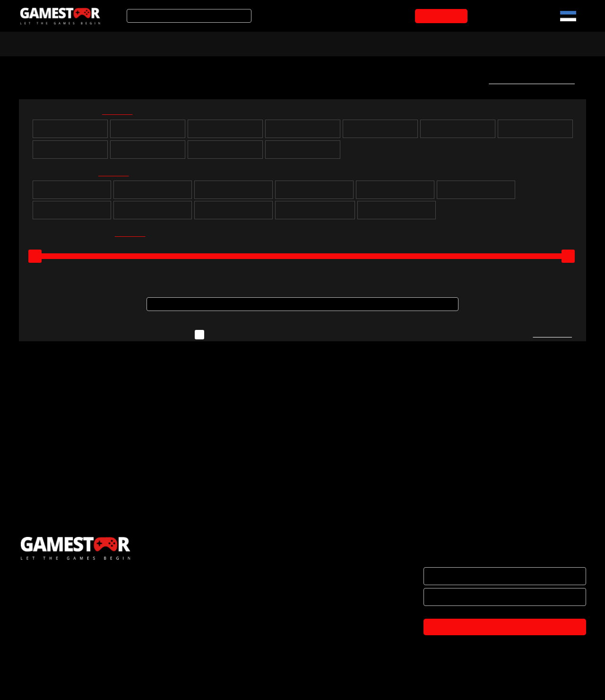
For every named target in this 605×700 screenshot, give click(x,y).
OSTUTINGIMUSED (48, 646)
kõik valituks (123, 113)
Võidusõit (72, 214)
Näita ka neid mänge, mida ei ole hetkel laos (283, 339)
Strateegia (315, 193)
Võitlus (153, 214)
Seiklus (234, 193)
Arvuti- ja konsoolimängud (65, 43)
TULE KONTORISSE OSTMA (61, 686)
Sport (395, 193)
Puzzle (72, 193)
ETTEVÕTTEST (42, 587)
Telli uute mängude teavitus (529, 81)
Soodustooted (156, 43)
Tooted (215, 43)
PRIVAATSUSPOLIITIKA (53, 666)
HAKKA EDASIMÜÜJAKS (55, 606)
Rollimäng (153, 193)
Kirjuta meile (552, 339)
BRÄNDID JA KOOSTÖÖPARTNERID (73, 626)
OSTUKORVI (443, 16)
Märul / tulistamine (234, 214)
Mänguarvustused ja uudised (298, 43)
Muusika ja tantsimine (315, 214)
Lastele (397, 214)
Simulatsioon (476, 193)
